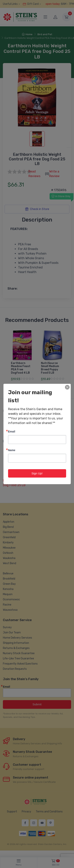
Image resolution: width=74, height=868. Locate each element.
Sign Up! (37, 473)
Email (12, 431)
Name (12, 450)
